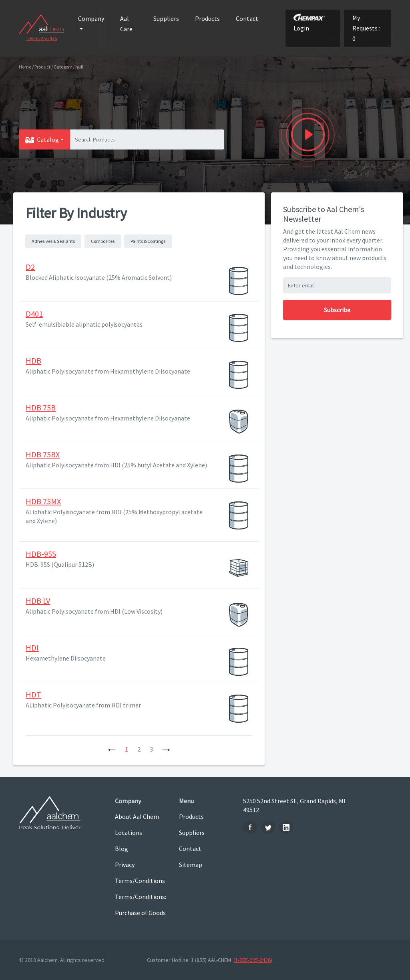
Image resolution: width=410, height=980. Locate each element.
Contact (247, 18)
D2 (30, 267)
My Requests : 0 (366, 28)
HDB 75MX (43, 501)
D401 (34, 314)
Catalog (48, 139)
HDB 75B (41, 407)
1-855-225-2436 (41, 38)
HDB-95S (41, 554)
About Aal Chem (137, 816)
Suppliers (166, 18)
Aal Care (126, 24)
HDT (33, 694)
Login (309, 23)
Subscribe (337, 310)
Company (91, 18)
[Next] (166, 749)
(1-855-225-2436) (253, 960)
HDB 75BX (43, 454)
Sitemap (191, 865)
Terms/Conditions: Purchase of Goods (141, 905)
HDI (32, 648)
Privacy (125, 865)
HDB (33, 361)
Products (207, 18)
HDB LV (38, 601)
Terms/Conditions (140, 881)
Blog (122, 849)
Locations (129, 832)
